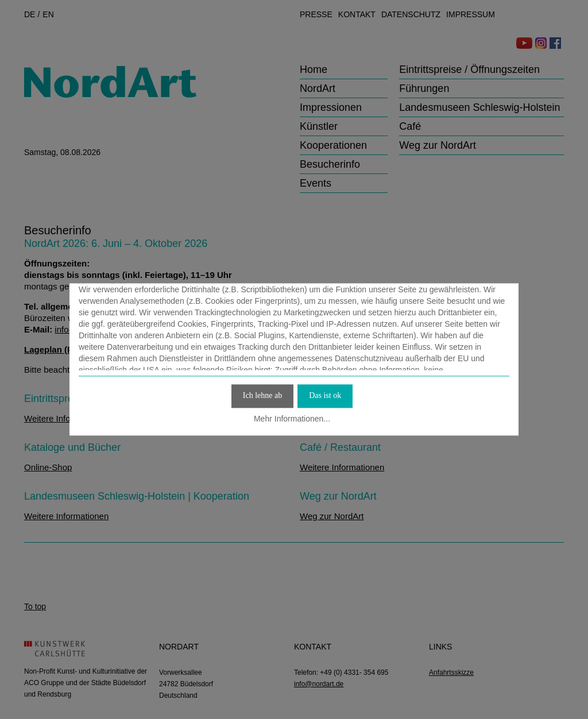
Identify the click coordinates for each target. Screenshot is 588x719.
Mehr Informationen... (292, 419)
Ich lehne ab (262, 395)
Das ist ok (325, 395)
